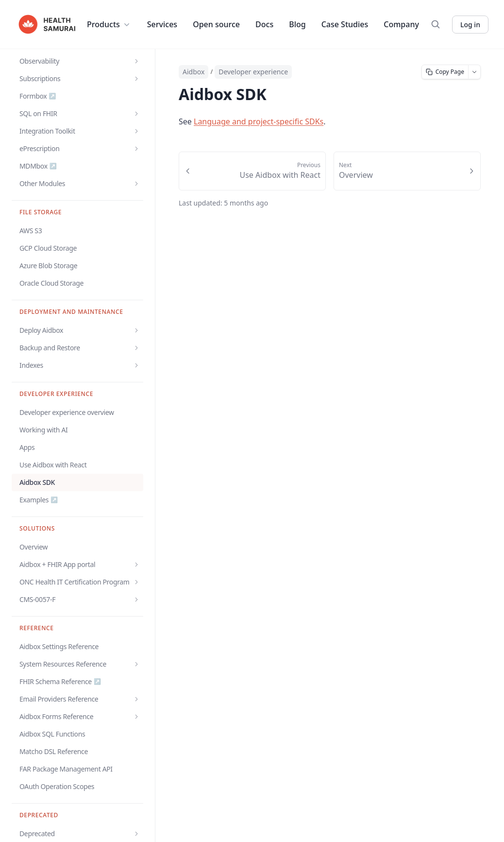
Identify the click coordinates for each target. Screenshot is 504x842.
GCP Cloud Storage (48, 248)
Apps (27, 447)
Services (162, 24)
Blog (297, 24)
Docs (264, 24)
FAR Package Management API (66, 769)
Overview (34, 547)
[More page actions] (475, 72)
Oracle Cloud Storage (51, 283)
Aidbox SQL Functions (52, 734)
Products (109, 24)
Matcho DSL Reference (54, 751)
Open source (216, 24)
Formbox (38, 96)
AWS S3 (31, 231)
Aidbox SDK (37, 482)
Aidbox (193, 72)
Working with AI (43, 430)
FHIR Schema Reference (60, 682)
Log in (470, 25)
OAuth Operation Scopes (57, 786)
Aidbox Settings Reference (59, 646)
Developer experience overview (67, 412)
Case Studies (345, 24)
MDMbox (38, 166)
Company (401, 24)
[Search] (436, 24)
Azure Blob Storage (48, 266)
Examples (39, 500)
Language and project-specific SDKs (259, 121)
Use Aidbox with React (53, 465)
